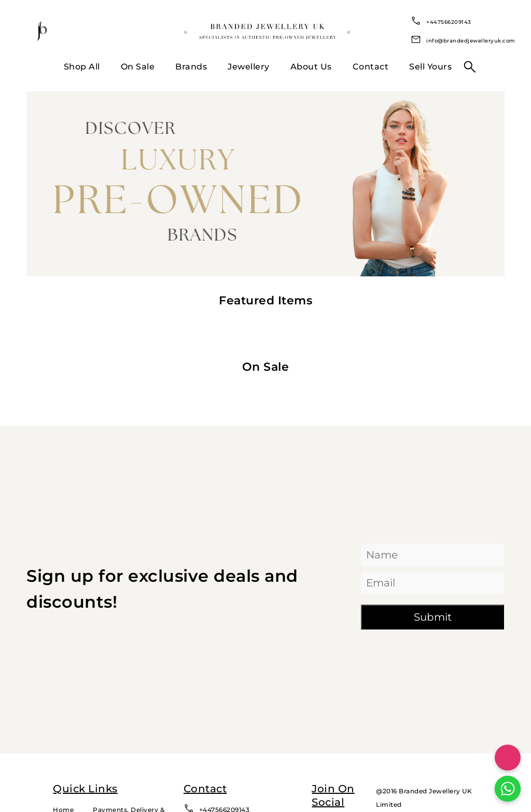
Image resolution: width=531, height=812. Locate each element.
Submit (433, 617)
